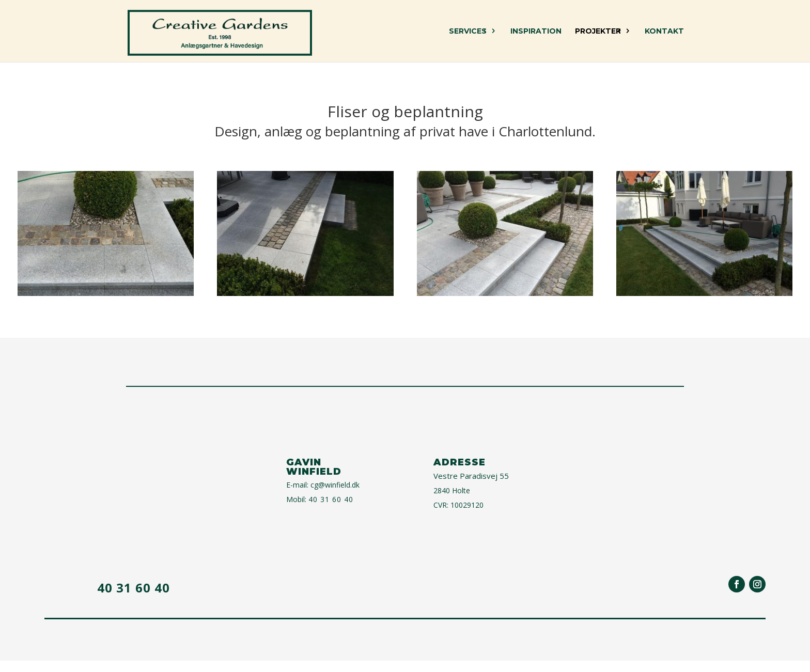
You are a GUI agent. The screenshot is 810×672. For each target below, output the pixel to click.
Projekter (598, 32)
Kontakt (664, 32)
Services (468, 32)
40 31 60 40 (331, 499)
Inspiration (536, 32)
